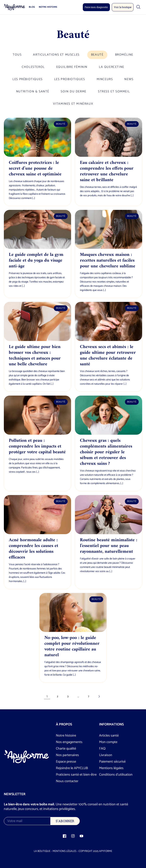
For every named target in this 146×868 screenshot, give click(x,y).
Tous (17, 55)
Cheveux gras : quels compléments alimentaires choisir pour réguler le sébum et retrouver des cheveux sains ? (106, 452)
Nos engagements (69, 742)
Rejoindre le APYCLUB (72, 768)
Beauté (97, 55)
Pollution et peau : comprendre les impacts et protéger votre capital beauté (37, 446)
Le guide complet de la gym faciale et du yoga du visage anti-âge (36, 260)
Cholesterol (33, 67)
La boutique (42, 851)
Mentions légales (111, 768)
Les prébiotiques (28, 79)
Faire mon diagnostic (96, 7)
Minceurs (105, 79)
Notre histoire (48, 7)
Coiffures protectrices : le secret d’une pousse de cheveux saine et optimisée (35, 168)
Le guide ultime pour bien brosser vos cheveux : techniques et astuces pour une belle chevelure (35, 356)
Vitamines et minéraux (73, 104)
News (129, 79)
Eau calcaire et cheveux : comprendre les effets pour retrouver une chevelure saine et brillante (107, 171)
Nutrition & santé (33, 92)
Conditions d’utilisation (116, 775)
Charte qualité (66, 749)
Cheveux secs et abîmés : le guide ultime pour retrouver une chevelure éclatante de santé (108, 356)
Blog (32, 7)
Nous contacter (67, 781)
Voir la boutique (123, 7)
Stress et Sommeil (114, 92)
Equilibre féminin (72, 67)
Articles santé (109, 736)
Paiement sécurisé (112, 762)
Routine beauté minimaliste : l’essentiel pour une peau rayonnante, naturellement (109, 546)
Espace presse (66, 762)
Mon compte (108, 742)
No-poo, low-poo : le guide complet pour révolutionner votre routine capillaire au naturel (72, 646)
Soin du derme (74, 92)
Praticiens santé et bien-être (76, 775)
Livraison (106, 755)
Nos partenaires (67, 755)
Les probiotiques (70, 79)
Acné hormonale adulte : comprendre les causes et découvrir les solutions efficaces (34, 549)
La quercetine (112, 67)
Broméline (124, 55)
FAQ (102, 749)
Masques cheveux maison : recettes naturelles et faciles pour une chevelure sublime (108, 260)
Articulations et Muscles (56, 55)
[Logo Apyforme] (14, 7)
